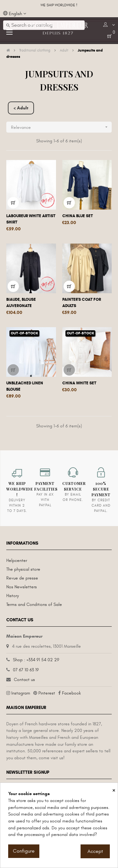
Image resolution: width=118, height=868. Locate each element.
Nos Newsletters (22, 587)
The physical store (23, 569)
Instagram (21, 693)
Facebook (71, 693)
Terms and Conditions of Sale (34, 604)
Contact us (24, 680)
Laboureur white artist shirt (31, 219)
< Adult (21, 108)
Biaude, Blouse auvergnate (21, 303)
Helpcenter (17, 560)
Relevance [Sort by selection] (61, 127)
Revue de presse (22, 578)
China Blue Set (78, 216)
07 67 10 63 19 (26, 670)
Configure (24, 851)
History (13, 596)
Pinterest (47, 693)
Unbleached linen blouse (25, 386)
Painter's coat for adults (82, 303)
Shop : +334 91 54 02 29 (36, 660)
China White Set (79, 383)
